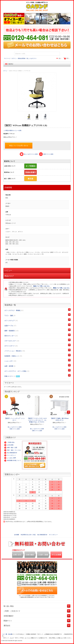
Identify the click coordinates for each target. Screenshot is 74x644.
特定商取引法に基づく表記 (28, 535)
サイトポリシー (10, 455)
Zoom (37, 92)
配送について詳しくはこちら (61, 288)
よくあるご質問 (10, 458)
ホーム (5, 71)
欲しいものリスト (32, 58)
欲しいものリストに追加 (15, 427)
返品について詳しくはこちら (41, 286)
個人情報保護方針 (11, 453)
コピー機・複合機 (7, 634)
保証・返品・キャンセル (13, 450)
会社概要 (17, 535)
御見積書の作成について (13, 460)
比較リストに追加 (15, 429)
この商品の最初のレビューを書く (13, 130)
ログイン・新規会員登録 (18, 58)
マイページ (7, 58)
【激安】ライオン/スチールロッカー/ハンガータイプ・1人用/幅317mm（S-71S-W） (37, 420)
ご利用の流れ (9, 442)
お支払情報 (9, 445)
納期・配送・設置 (11, 448)
